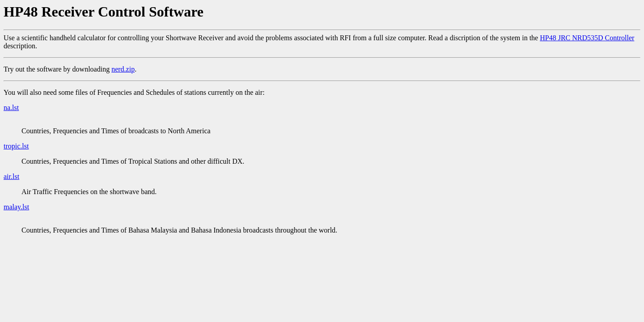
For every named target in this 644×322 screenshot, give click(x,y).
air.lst (11, 176)
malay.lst (16, 207)
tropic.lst (16, 146)
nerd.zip (123, 69)
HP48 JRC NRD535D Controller (587, 38)
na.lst (11, 108)
